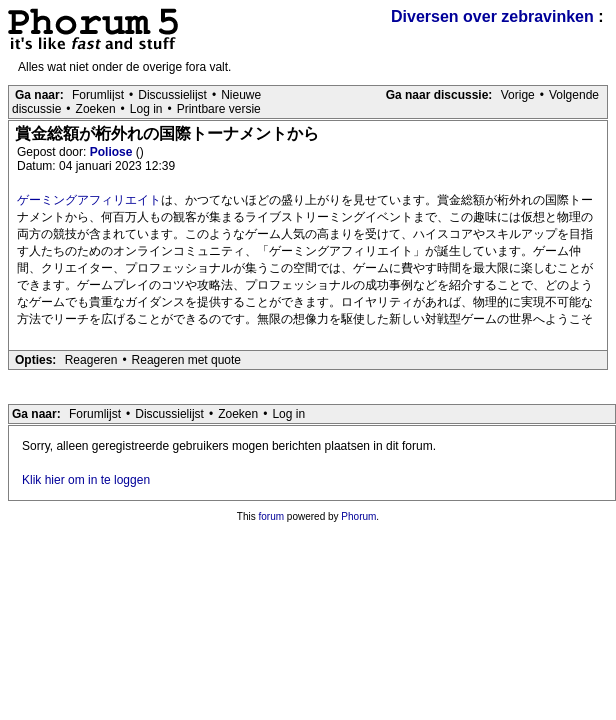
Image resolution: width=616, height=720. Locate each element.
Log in (146, 109)
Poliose (113, 152)
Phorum (358, 516)
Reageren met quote (186, 360)
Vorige (518, 95)
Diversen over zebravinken (492, 16)
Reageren (91, 360)
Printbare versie (219, 109)
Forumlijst (98, 95)
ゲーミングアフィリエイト (89, 200)
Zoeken (96, 109)
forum (272, 516)
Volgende (574, 95)
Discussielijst (172, 95)
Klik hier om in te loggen (86, 480)
